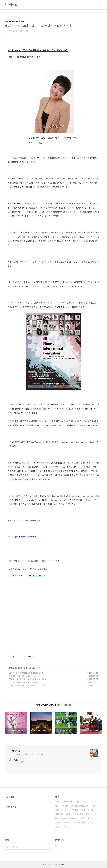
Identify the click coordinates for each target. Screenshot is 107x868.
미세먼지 (93, 818)
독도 (85, 802)
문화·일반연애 (22, 668)
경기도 (96, 806)
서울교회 (74, 818)
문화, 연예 (13, 668)
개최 (58, 818)
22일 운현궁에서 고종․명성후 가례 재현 (24, 682)
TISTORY (54, 864)
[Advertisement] (53, 623)
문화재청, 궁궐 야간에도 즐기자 (21, 676)
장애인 (66, 810)
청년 (84, 818)
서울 (65, 818)
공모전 (94, 802)
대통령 (68, 823)
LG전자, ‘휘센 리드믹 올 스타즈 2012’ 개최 (25, 673)
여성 (78, 802)
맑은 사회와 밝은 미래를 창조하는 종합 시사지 (27, 755)
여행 (67, 827)
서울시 (66, 806)
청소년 (92, 823)
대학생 (59, 802)
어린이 (59, 823)
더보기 (57, 831)
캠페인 (75, 810)
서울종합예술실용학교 (81, 806)
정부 (84, 810)
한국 (58, 806)
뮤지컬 (69, 814)
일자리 (83, 823)
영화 (95, 814)
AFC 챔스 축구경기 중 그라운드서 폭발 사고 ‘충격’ (28, 679)
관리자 (63, 864)
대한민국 (59, 814)
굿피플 (59, 827)
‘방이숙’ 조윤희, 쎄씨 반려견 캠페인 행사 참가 (26, 685)
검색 (49, 847)
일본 (58, 810)
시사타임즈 (11, 5)
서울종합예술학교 (83, 814)
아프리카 (69, 802)
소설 (91, 810)
